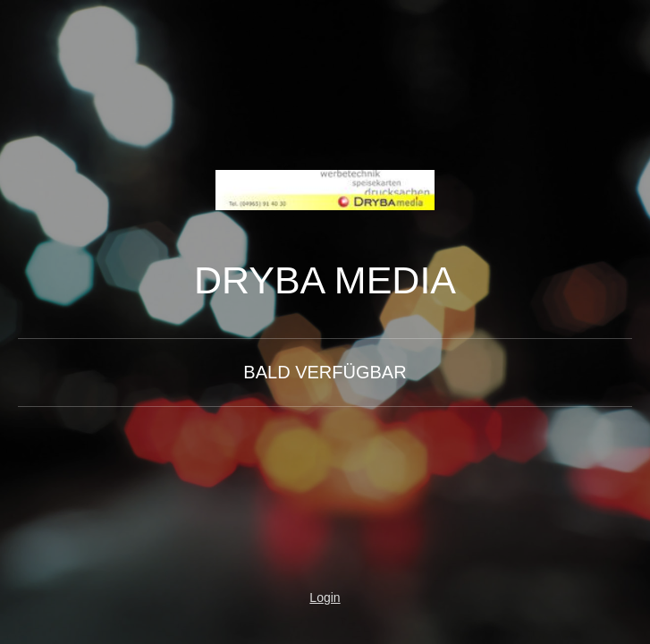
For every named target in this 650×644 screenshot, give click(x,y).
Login (325, 597)
